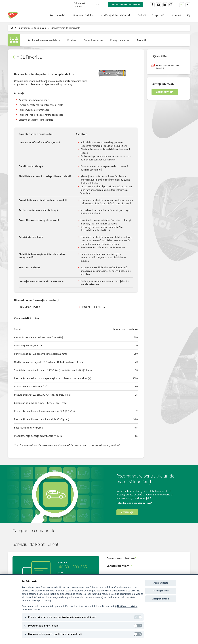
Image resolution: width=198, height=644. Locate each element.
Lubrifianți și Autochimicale (115, 15)
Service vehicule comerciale (66, 28)
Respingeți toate (161, 591)
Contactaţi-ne (165, 92)
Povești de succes (120, 40)
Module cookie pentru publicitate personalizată (55, 634)
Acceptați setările (161, 599)
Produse (72, 40)
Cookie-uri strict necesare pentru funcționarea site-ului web (62, 617)
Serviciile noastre (93, 40)
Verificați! (127, 512)
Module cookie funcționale (43, 626)
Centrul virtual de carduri (125, 4)
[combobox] (86, 5)
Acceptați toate (161, 583)
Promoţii (142, 40)
